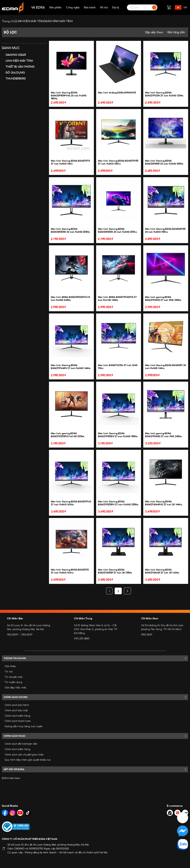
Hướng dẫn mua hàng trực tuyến (24, 726)
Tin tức (9, 672)
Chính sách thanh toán (18, 721)
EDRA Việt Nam (11, 778)
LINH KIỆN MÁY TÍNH (19, 61)
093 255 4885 (82, 638)
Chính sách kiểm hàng (17, 716)
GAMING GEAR (16, 55)
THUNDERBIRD (16, 78)
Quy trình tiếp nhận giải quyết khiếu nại (28, 760)
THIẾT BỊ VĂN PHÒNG (20, 67)
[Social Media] (5, 813)
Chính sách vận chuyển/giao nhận (24, 755)
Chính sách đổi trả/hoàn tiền (21, 744)
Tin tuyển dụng (13, 682)
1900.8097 (13, 635)
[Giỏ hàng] (169, 7)
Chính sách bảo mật (16, 710)
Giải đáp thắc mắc (15, 687)
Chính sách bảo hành (17, 705)
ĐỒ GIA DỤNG (15, 73)
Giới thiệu (10, 666)
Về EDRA (38, 7)
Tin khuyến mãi (14, 677)
